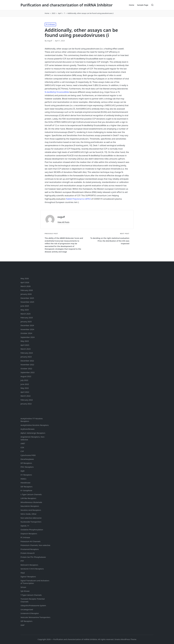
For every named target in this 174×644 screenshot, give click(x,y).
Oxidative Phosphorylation (32, 530)
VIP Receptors (26, 621)
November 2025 (27, 302)
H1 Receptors (26, 475)
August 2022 (26, 376)
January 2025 (26, 322)
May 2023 (25, 341)
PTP (22, 561)
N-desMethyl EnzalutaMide (57, 92)
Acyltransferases (27, 429)
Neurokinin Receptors (30, 506)
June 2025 (25, 306)
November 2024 (27, 329)
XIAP (23, 625)
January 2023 (26, 357)
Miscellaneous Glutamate (31, 502)
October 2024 (26, 333)
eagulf (61, 217)
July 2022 (24, 380)
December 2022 (27, 361)
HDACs (23, 479)
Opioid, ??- (25, 526)
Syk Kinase (25, 591)
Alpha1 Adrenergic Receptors (33, 433)
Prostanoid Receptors (30, 549)
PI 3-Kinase (50, 24)
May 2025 (25, 310)
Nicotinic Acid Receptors (31, 510)
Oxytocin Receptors (29, 534)
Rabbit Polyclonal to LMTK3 (78, 199)
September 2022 (28, 372)
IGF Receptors (26, 487)
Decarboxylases (27, 459)
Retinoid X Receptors (29, 565)
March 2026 (26, 286)
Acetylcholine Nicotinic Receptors (35, 425)
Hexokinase (25, 483)
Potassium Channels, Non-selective (35, 545)
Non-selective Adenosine (31, 518)
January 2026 (26, 294)
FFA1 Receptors (27, 467)
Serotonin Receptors (32, 569)
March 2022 (26, 396)
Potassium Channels (31, 541)
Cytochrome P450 (28, 455)
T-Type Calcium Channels (31, 595)
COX (22, 447)
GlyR (22, 471)
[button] (63, 222)
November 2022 (27, 365)
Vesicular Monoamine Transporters (35, 617)
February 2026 (27, 290)
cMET (23, 443)
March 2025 (26, 314)
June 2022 (25, 384)
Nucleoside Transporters (31, 522)
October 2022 (26, 368)
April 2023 (25, 345)
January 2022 (26, 404)
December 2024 (27, 325)
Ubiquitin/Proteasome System (33, 605)
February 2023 (27, 353)
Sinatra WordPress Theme (125, 639)
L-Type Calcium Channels (31, 494)
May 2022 (25, 388)
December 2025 (27, 298)
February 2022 (27, 400)
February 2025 (27, 318)
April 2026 (25, 282)
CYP (22, 451)
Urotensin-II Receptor (30, 613)
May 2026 (25, 278)
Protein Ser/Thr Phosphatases (33, 557)
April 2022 (25, 392)
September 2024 (28, 337)
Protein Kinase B (27, 553)
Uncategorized (27, 609)
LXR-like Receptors (28, 498)
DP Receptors (26, 463)
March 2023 (26, 349)
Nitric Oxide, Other (29, 514)
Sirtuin (23, 587)
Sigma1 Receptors (28, 577)
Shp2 (23, 573)
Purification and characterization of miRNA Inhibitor (67, 5)
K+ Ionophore (26, 490)
